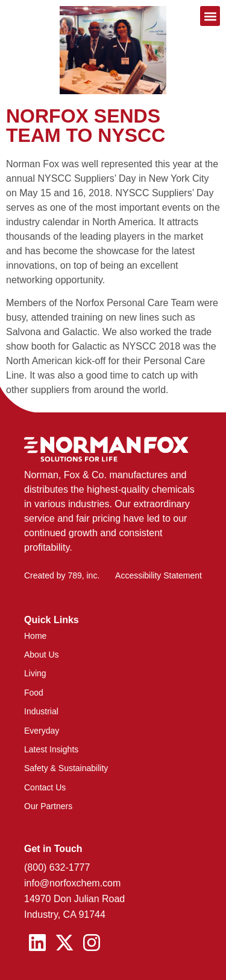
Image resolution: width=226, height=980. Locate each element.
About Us (42, 655)
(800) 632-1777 (57, 867)
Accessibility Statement (159, 575)
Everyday (42, 731)
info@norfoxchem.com (72, 883)
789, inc (82, 575)
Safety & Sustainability (66, 768)
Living (35, 673)
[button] (210, 16)
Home (35, 636)
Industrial (41, 711)
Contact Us (45, 787)
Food (34, 693)
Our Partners (48, 806)
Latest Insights (51, 749)
